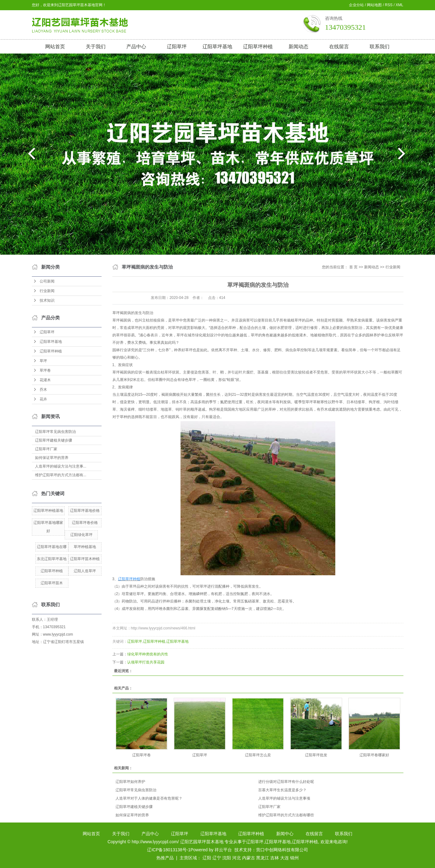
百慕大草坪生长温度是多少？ (282, 790)
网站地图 (374, 5)
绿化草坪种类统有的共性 (148, 654)
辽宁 (217, 858)
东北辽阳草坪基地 (52, 559)
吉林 (275, 858)
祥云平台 (223, 850)
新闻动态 (298, 47)
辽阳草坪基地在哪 (52, 547)
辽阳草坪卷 (141, 755)
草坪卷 (45, 370)
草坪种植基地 (85, 547)
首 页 (353, 267)
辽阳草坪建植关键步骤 (54, 440)
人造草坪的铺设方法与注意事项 (284, 798)
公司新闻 (47, 281)
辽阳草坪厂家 (46, 449)
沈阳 (227, 858)
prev (30, 156)
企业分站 (356, 5)
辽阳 (207, 858)
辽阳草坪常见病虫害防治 (55, 432)
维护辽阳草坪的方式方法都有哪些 (286, 815)
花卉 (43, 399)
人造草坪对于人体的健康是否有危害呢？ (149, 798)
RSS (389, 5)
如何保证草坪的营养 (52, 458)
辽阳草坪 (177, 47)
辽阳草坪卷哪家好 (374, 755)
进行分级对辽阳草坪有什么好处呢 (286, 782)
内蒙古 (249, 858)
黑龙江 (263, 858)
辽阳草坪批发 (316, 755)
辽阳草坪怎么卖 (258, 755)
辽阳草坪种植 (258, 47)
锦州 (294, 858)
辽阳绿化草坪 (81, 535)
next (405, 156)
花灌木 (45, 380)
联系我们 (380, 47)
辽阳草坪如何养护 (130, 782)
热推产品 (165, 858)
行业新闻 (47, 291)
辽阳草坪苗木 (52, 583)
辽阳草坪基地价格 (85, 511)
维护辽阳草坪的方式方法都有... (61, 475)
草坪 (43, 361)
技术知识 (47, 300)
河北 (237, 858)
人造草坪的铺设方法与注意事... (61, 466)
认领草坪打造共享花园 (146, 662)
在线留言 (339, 47)
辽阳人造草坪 (85, 571)
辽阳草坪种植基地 (48, 511)
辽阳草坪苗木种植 (85, 559)
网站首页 (55, 47)
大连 (285, 858)
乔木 (43, 390)
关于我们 (96, 47)
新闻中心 (285, 834)
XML (400, 5)
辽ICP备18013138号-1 (169, 850)
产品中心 (136, 47)
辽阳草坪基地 (217, 47)
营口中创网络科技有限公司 (282, 850)
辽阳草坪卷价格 (85, 523)
